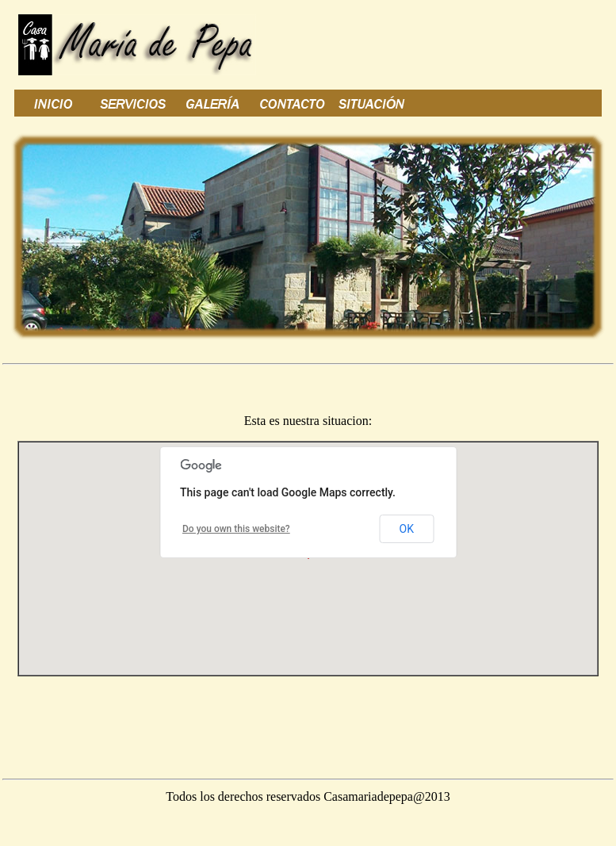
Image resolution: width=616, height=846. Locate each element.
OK (407, 529)
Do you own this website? (236, 529)
